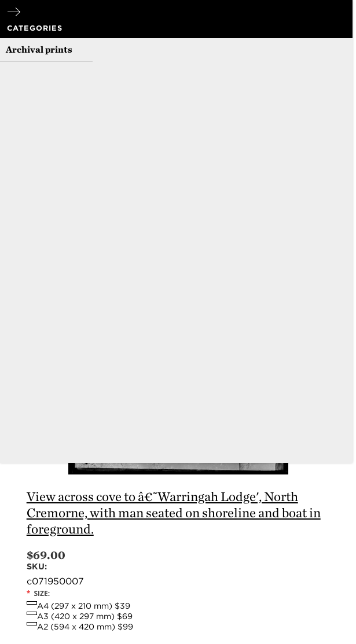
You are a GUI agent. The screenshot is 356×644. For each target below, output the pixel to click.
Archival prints (39, 49)
